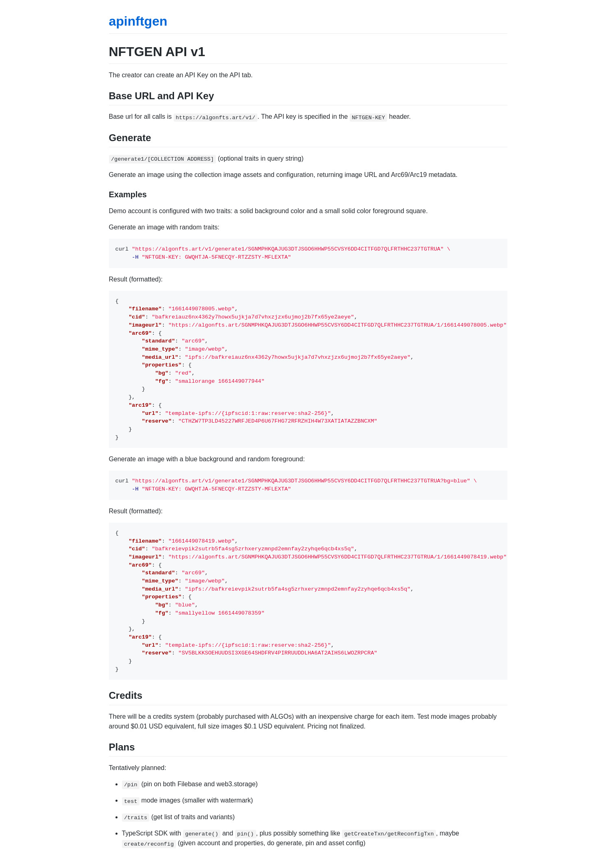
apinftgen (138, 21)
